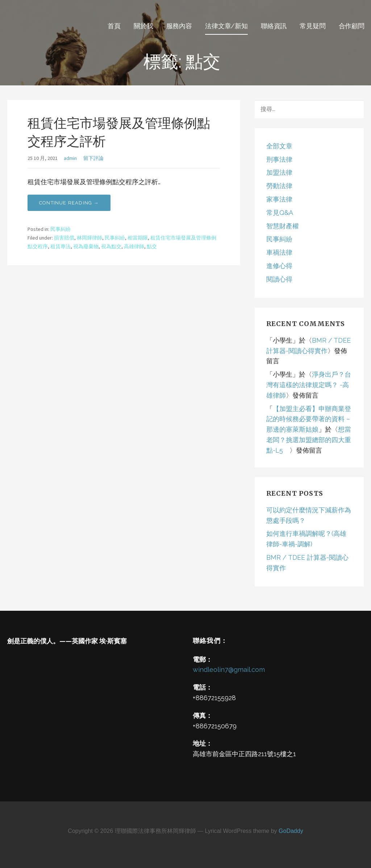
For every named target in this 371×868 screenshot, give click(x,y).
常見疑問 (312, 26)
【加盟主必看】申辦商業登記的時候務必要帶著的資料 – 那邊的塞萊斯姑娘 (309, 419)
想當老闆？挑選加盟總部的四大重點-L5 (309, 440)
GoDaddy (291, 831)
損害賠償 (64, 238)
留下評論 (93, 158)
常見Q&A (280, 213)
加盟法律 (279, 172)
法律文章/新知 (226, 26)
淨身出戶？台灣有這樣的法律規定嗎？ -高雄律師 (309, 385)
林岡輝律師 (89, 238)
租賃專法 (61, 246)
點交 (152, 246)
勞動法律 (279, 186)
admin (70, 158)
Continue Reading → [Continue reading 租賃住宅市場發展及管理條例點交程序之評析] (69, 203)
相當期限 (138, 238)
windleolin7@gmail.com (229, 670)
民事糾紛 (61, 229)
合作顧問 (352, 26)
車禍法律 (279, 252)
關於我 (143, 26)
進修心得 (279, 266)
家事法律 (279, 199)
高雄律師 (134, 246)
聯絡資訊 (274, 26)
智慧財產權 (283, 226)
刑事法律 (279, 159)
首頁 (114, 26)
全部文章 (279, 146)
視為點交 (111, 246)
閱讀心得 (279, 279)
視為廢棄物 (86, 246)
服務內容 (179, 26)
